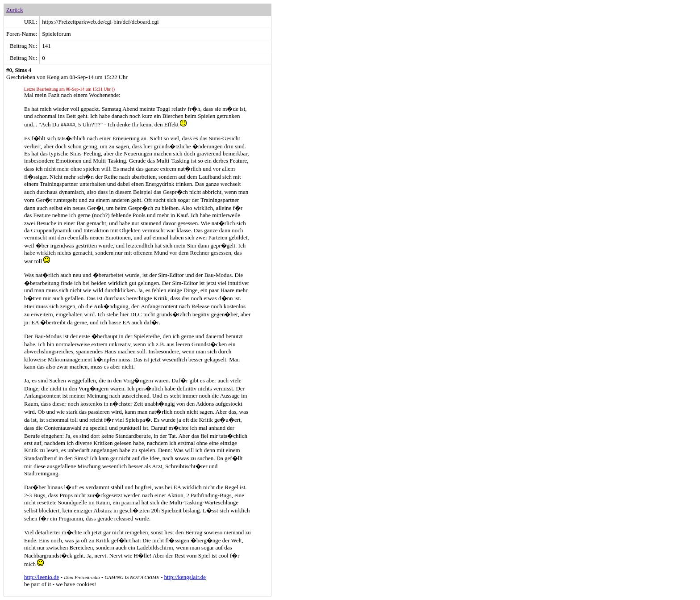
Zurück (15, 10)
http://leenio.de (42, 577)
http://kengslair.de (185, 577)
